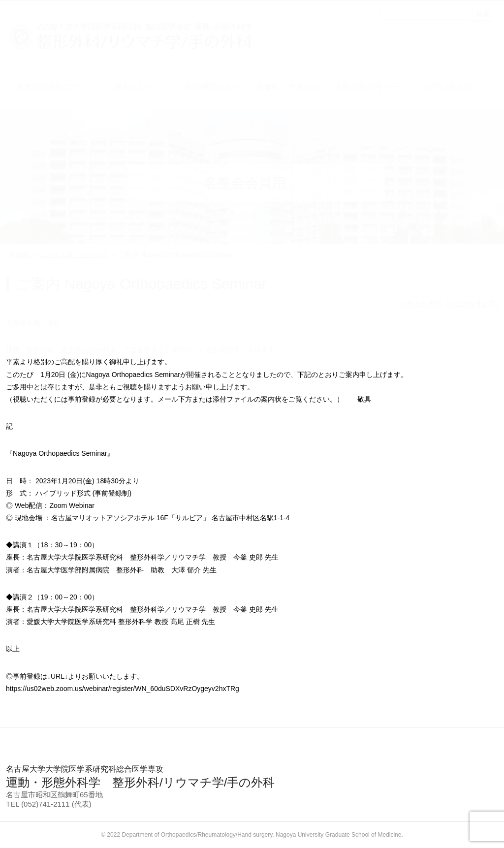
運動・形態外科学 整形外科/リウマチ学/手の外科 (252, 777)
